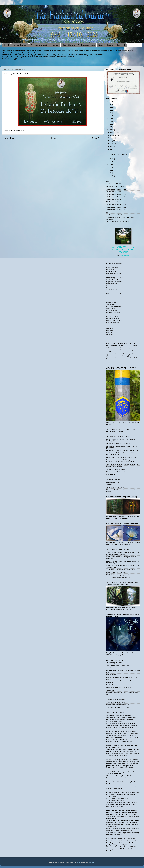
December (114, 132)
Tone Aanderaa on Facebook (116, 700)
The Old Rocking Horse (114, 480)
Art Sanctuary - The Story (115, 184)
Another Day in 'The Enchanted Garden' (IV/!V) (121, 457)
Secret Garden (111, 675)
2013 (110, 159)
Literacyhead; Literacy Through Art (117, 705)
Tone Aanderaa (124, 255)
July (112, 141)
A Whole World (111, 474)
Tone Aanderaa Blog (113, 668)
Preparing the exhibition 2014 (119, 154)
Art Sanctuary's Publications (115, 215)
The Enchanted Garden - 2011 (116, 210)
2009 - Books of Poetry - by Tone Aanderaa (120, 575)
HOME (7, 45)
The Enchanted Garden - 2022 (116, 189)
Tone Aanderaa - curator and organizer (45, 45)
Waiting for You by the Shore (116, 469)
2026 (110, 102)
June (112, 144)
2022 (110, 107)
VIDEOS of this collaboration (124, 768)
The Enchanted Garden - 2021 (116, 192)
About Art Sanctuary (20, 45)
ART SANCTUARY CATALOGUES (118, 222)
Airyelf (79, 863)
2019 (110, 116)
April (112, 149)
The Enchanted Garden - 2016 (116, 199)
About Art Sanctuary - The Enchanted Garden (78, 45)
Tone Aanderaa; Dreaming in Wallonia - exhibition (122, 464)
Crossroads (110, 477)
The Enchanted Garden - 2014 (116, 202)
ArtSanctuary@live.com (14, 59)
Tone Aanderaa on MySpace (116, 702)
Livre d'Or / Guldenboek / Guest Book (112, 45)
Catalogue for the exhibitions (122, 741)
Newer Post (9, 138)
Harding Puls (111, 685)
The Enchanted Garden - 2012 (116, 207)
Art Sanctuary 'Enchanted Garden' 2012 (119, 443)
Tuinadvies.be (111, 690)
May (112, 146)
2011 (110, 164)
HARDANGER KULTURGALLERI (117, 739)
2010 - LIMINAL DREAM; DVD (116, 572)
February (113, 152)
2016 (110, 124)
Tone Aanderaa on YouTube (115, 697)
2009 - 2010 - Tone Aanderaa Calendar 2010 (121, 570)
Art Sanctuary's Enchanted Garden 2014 (119, 437)
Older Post (97, 138)
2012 (110, 162)
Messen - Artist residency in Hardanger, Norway (122, 677)
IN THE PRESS (111, 212)
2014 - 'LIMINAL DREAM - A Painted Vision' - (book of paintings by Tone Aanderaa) (123, 553)
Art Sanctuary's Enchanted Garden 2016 (119, 434)
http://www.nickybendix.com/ (116, 764)
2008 (110, 173)
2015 (110, 127)
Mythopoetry (110, 682)
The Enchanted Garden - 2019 (116, 194)
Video (131, 833)
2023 (110, 104)
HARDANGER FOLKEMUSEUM (126, 737)
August (113, 138)
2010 (110, 167)
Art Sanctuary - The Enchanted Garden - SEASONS (123, 250)
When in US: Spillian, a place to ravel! (119, 688)
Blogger (92, 863)
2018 (110, 119)
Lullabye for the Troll (113, 482)
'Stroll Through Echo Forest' (115, 487)
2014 (110, 130)
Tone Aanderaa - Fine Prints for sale (118, 707)
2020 (110, 113)
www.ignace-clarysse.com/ (125, 727)
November (114, 135)
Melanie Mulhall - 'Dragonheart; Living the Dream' (122, 680)
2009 (110, 170)
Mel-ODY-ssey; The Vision (115, 467)
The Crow (110, 485)
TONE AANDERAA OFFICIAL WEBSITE (119, 665)
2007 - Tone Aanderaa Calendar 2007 (118, 577)
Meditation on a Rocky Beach (116, 472)
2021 (110, 110)
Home (53, 138)
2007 (110, 176)
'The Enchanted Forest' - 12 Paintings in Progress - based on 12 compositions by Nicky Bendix (123, 461)
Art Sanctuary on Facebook (115, 186)
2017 (110, 121)
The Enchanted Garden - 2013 (116, 205)
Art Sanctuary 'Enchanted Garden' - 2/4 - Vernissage (123, 450)
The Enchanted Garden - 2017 (116, 197)
